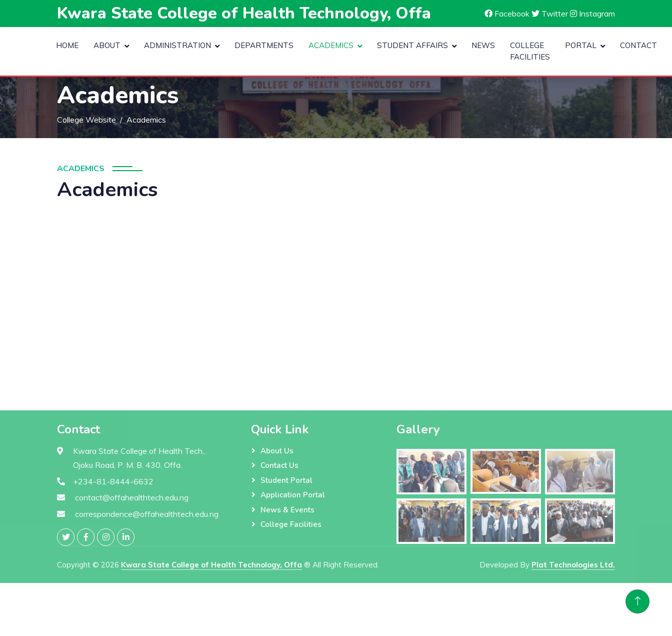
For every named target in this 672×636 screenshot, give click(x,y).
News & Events (287, 510)
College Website (86, 120)
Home (67, 45)
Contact (638, 45)
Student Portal (286, 480)
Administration (177, 45)
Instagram (592, 14)
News (483, 45)
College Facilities (530, 51)
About (107, 45)
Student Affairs (412, 45)
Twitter (550, 14)
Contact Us (279, 465)
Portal (581, 45)
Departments (264, 45)
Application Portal (293, 495)
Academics (331, 45)
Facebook (507, 14)
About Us (277, 451)
